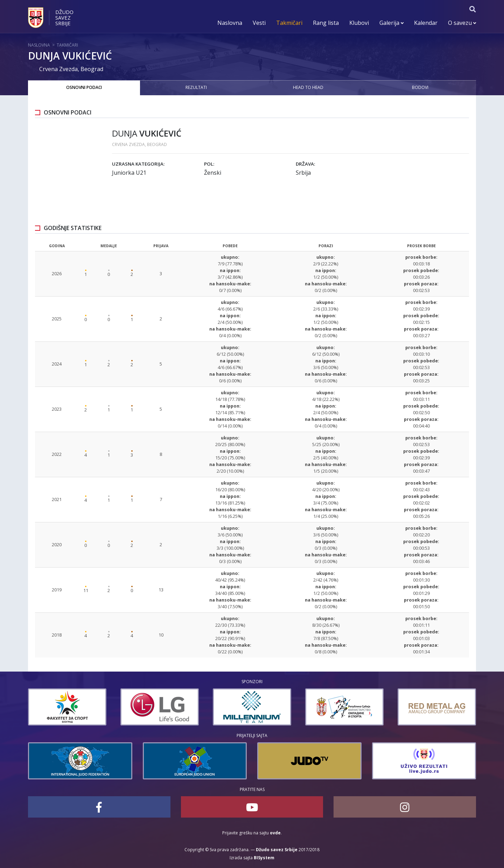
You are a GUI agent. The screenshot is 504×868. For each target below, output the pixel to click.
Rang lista (326, 23)
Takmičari (289, 23)
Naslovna (230, 23)
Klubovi (359, 23)
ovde (275, 833)
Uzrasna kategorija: (138, 164)
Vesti (259, 23)
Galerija (391, 23)
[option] (53, 707)
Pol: (209, 164)
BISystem (264, 858)
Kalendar (426, 23)
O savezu (462, 23)
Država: (305, 164)
